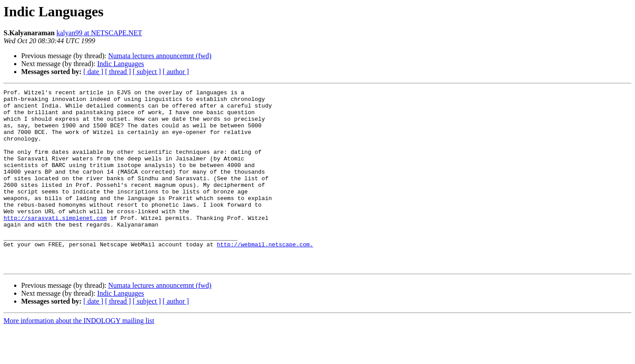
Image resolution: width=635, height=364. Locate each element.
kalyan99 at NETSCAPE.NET (99, 33)
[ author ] (176, 72)
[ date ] (93, 72)
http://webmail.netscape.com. (265, 276)
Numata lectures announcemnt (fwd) (160, 56)
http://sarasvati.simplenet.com (55, 244)
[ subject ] (147, 72)
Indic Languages (120, 64)
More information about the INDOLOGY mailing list (79, 356)
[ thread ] (118, 72)
